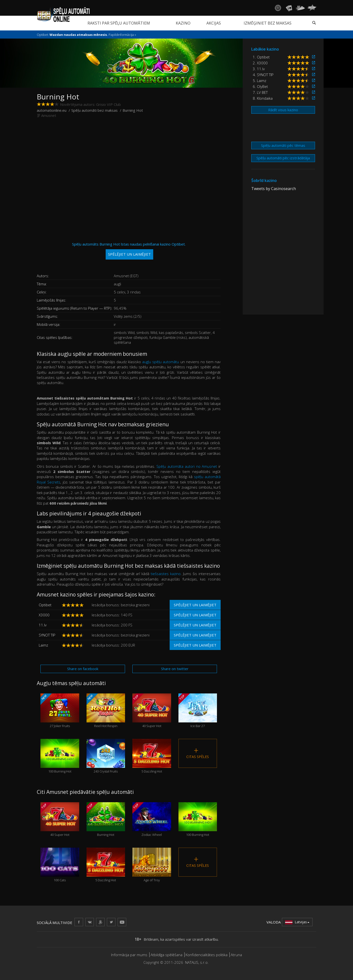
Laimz (43, 645)
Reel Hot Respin (106, 711)
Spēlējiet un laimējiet (195, 605)
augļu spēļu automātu (161, 362)
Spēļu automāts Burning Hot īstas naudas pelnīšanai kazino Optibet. (129, 251)
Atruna (236, 955)
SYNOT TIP (47, 635)
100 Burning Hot (60, 756)
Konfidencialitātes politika (207, 955)
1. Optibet (261, 57)
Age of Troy (152, 865)
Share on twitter (175, 669)
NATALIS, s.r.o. (197, 962)
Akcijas (214, 23)
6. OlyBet (260, 86)
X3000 (44, 615)
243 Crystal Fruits (106, 756)
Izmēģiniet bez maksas (268, 23)
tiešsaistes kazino (166, 574)
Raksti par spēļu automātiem (119, 23)
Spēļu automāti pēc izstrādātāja (283, 158)
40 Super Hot (152, 711)
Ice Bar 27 (198, 711)
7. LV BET (260, 92)
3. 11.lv (259, 69)
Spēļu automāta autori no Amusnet (187, 466)
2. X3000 (260, 63)
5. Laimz (259, 81)
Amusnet (49, 115)
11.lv (43, 625)
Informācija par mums (129, 955)
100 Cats (60, 865)
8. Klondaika (263, 98)
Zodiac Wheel (152, 820)
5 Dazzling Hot (152, 756)
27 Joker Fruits (60, 711)
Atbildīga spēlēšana (166, 955)
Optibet (45, 605)
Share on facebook (83, 669)
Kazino (183, 23)
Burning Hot (106, 820)
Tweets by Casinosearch (274, 189)
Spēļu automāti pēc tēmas (283, 145)
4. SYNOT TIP (263, 75)
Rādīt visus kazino (283, 110)
